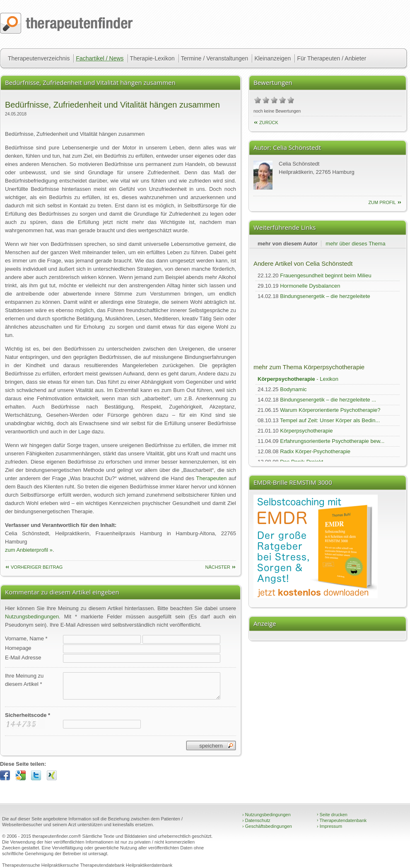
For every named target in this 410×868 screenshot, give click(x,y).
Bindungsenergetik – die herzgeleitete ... (328, 400)
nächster (218, 567)
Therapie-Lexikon (152, 58)
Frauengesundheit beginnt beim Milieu (326, 275)
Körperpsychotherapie (306, 431)
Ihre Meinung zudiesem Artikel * (24, 680)
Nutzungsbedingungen (32, 617)
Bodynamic (293, 389)
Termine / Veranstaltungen (215, 58)
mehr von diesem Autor (288, 244)
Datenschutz (256, 820)
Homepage (18, 648)
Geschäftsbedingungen (267, 826)
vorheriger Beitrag (37, 567)
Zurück (269, 123)
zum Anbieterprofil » (29, 550)
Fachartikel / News (100, 58)
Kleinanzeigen (273, 58)
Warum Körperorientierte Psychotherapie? (330, 410)
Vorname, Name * (26, 638)
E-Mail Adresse (23, 658)
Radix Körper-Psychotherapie (315, 451)
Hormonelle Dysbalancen (310, 286)
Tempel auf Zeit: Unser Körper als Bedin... (330, 420)
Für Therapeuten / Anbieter (332, 58)
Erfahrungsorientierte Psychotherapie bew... (332, 441)
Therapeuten (212, 478)
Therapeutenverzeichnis (39, 58)
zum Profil (382, 202)
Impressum (329, 826)
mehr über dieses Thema (355, 244)
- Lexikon (298, 379)
